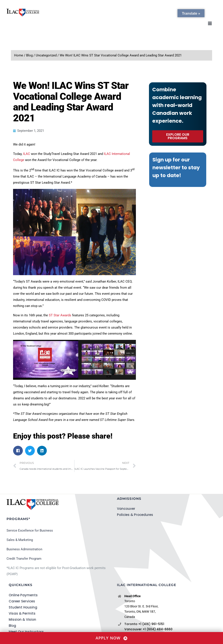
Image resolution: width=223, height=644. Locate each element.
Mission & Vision (22, 619)
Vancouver (126, 509)
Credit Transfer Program (24, 559)
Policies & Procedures (135, 515)
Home (19, 55)
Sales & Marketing (20, 540)
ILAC (27, 154)
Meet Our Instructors (26, 632)
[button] (18, 451)
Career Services (22, 601)
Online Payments (23, 595)
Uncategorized (46, 55)
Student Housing (23, 607)
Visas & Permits (22, 613)
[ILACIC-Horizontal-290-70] (23, 10)
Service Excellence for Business (30, 530)
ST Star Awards (60, 315)
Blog (29, 55)
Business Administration (24, 549)
